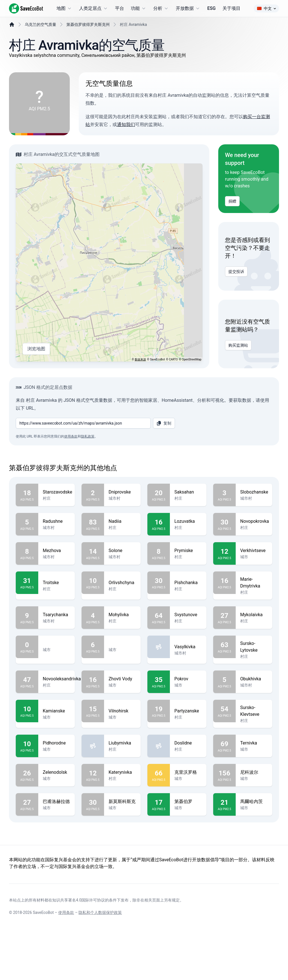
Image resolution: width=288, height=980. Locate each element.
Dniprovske (122, 529)
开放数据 (188, 8)
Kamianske (57, 748)
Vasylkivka (188, 684)
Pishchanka (188, 620)
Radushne (57, 559)
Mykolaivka (254, 652)
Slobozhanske (254, 529)
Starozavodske (58, 529)
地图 (64, 8)
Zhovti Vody (122, 716)
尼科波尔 (254, 809)
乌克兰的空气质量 (40, 39)
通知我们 (126, 139)
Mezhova (57, 588)
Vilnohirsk (122, 748)
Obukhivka (254, 716)
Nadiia (122, 559)
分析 (161, 8)
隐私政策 (88, 474)
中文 (266, 8)
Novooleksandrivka (62, 716)
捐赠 (232, 215)
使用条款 (71, 474)
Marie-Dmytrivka (254, 620)
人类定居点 (94, 8)
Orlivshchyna (122, 620)
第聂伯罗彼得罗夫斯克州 (88, 39)
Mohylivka (122, 652)
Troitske (57, 620)
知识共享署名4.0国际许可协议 (79, 951)
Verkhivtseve (254, 588)
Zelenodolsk (57, 809)
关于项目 (231, 8)
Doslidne (188, 780)
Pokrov (188, 716)
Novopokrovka (255, 559)
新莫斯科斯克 (122, 839)
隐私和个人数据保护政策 (100, 964)
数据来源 (140, 374)
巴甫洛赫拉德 (57, 839)
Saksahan (188, 529)
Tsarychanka (57, 652)
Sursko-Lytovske (254, 684)
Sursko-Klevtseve (254, 748)
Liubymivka (122, 780)
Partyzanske (188, 748)
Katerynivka (122, 809)
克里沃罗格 (188, 809)
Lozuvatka (188, 559)
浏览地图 (36, 363)
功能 (139, 8)
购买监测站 (238, 359)
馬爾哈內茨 (254, 839)
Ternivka (254, 780)
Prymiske (188, 588)
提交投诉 (236, 286)
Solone (122, 588)
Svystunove (188, 652)
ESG (211, 8)
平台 (120, 8)
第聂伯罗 (188, 839)
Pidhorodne (57, 780)
